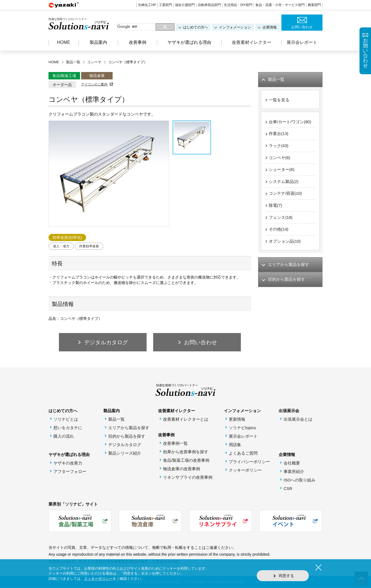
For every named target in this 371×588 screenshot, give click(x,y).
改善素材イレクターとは (186, 419)
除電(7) (275, 206)
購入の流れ (64, 436)
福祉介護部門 (185, 5)
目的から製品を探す (127, 436)
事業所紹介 (294, 472)
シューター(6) (282, 170)
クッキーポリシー (245, 470)
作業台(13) (279, 134)
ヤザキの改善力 (68, 463)
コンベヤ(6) (279, 158)
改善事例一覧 (175, 444)
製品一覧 (116, 419)
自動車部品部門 (209, 5)
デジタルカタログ (125, 445)
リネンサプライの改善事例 (188, 477)
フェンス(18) (281, 218)
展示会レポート (302, 42)
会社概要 (292, 463)
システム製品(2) (284, 182)
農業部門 (314, 5)
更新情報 (237, 419)
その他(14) (279, 230)
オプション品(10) (285, 243)
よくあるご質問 (243, 453)
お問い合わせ (302, 27)
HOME (64, 42)
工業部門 (165, 5)
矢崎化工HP (147, 5)
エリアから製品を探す (129, 428)
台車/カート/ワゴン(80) (290, 122)
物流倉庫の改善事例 (182, 469)
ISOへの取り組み (299, 480)
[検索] (137, 27)
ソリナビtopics (242, 428)
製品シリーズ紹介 (125, 453)
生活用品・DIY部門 (238, 5)
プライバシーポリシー (249, 462)
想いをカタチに (68, 428)
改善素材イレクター (252, 42)
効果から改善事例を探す (186, 452)
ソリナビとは (66, 419)
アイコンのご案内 (94, 84)
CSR (288, 489)
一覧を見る (279, 100)
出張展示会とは (298, 419)
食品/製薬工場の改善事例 (186, 461)
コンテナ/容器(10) (285, 194)
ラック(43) (279, 146)
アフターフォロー (70, 472)
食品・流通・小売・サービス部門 (280, 5)
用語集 (235, 445)
